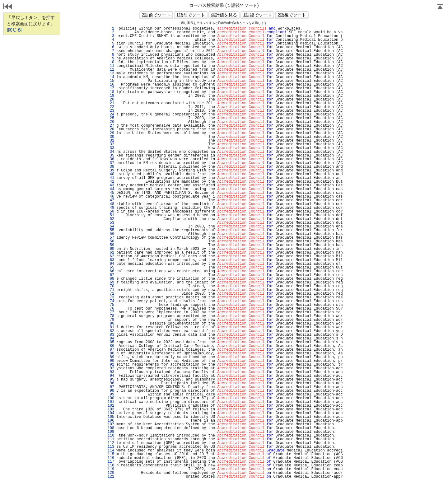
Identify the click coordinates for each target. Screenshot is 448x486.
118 (111, 465)
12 (111, 70)
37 (111, 163)
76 (111, 309)
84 (111, 339)
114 (111, 451)
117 (111, 462)
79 (111, 320)
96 (111, 383)
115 (111, 454)
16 (111, 85)
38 (111, 167)
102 (111, 406)
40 (111, 174)
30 (111, 137)
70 (111, 286)
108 (111, 428)
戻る (8, 7)
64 (111, 264)
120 (111, 473)
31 (111, 141)
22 (111, 107)
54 (111, 227)
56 (111, 234)
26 (111, 122)
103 (111, 409)
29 (111, 133)
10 (111, 62)
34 (111, 152)
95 (111, 380)
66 (111, 271)
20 (111, 100)
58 (111, 241)
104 (111, 413)
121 (111, 477)
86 (111, 346)
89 (111, 357)
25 (111, 118)
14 (111, 77)
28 (111, 129)
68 (111, 279)
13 (111, 73)
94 (111, 376)
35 (111, 156)
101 (111, 402)
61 (111, 253)
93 (111, 372)
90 (111, 361)
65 (111, 268)
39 (111, 171)
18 (111, 92)
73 (111, 297)
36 (111, 159)
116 (111, 458)
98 (111, 391)
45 (111, 193)
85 (111, 342)
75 (111, 305)
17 (111, 88)
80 (111, 324)
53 (111, 223)
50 (111, 212)
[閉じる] (15, 30)
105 (111, 417)
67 (111, 275)
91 (111, 365)
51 (111, 215)
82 (111, 331)
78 (111, 316)
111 (111, 439)
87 (111, 350)
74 (111, 301)
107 (111, 424)
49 (111, 208)
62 (111, 256)
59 (111, 245)
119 (111, 469)
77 (111, 312)
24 (111, 114)
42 (111, 182)
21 (111, 103)
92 (111, 368)
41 (111, 178)
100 (111, 398)
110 (111, 436)
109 (111, 432)
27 (111, 126)
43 (111, 185)
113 (111, 447)
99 (111, 395)
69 (111, 283)
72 (111, 294)
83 (111, 335)
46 (111, 197)
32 (111, 144)
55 (111, 230)
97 (111, 387)
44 (111, 189)
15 (111, 81)
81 (111, 327)
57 (111, 238)
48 (111, 204)
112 (111, 443)
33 (111, 148)
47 (111, 200)
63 (111, 260)
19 (111, 96)
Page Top (440, 7)
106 (111, 421)
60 (111, 249)
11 (111, 66)
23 (111, 111)
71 (111, 290)
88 (111, 353)
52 (111, 219)
